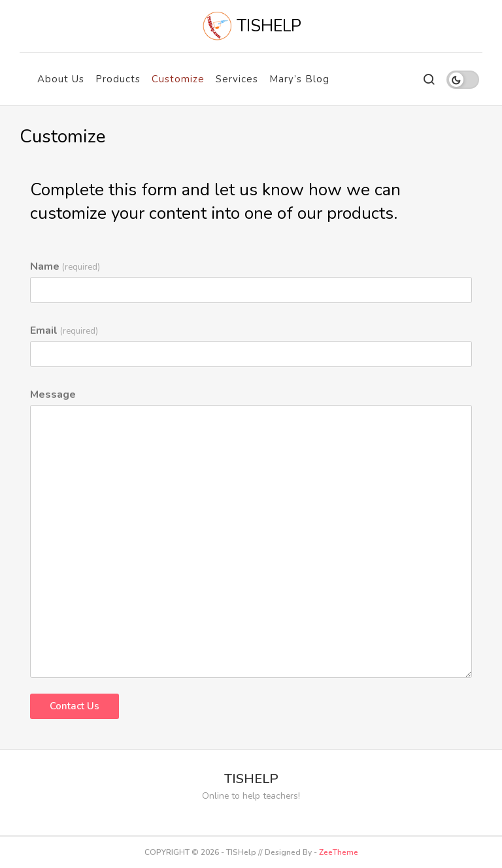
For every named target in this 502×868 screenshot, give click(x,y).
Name (65, 266)
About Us (61, 79)
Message (53, 394)
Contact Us (75, 706)
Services (237, 79)
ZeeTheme (339, 852)
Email (64, 330)
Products (118, 79)
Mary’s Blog (299, 79)
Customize (178, 79)
